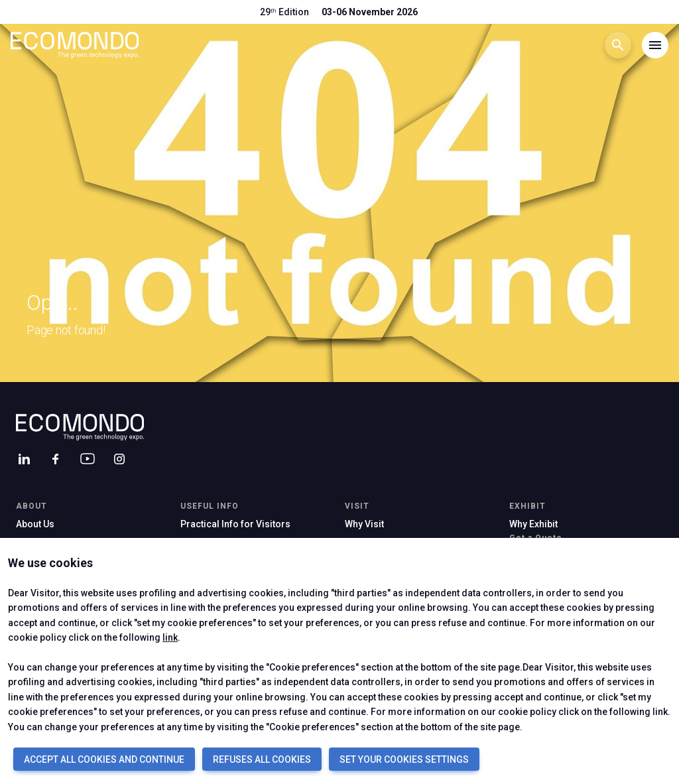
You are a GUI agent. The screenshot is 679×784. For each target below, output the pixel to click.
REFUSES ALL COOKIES (262, 759)
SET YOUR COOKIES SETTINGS (404, 759)
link (170, 637)
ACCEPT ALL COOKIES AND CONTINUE (104, 759)
